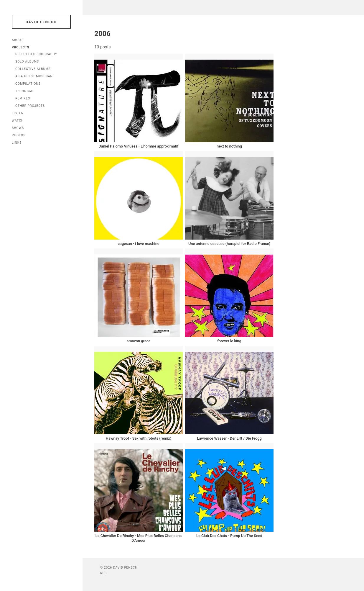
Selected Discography (36, 54)
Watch (18, 121)
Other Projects (30, 106)
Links (17, 143)
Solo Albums (27, 62)
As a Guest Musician (34, 76)
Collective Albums (33, 69)
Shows (18, 128)
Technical (25, 91)
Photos (19, 135)
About (17, 40)
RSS (103, 573)
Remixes (23, 98)
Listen (18, 113)
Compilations (28, 84)
